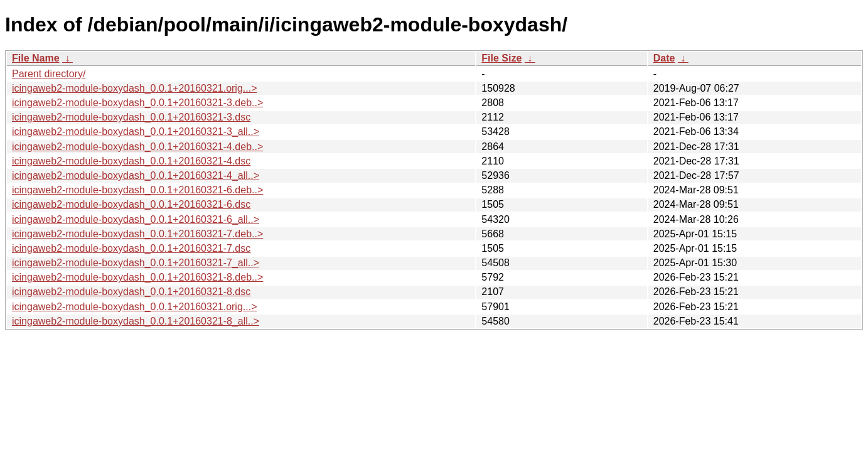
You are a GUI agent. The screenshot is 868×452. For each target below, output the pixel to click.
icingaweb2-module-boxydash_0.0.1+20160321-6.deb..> (137, 190)
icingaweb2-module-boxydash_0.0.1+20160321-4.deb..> (137, 147)
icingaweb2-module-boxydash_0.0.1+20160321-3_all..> (136, 132)
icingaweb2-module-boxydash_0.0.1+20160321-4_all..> (136, 175)
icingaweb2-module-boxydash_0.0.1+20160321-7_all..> (136, 263)
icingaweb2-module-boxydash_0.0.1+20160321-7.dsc (131, 248)
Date (664, 58)
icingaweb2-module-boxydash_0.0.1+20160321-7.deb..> (137, 234)
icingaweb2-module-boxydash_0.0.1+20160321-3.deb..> (137, 103)
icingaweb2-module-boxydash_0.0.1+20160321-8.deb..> (137, 277)
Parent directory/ (49, 74)
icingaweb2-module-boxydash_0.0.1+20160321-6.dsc (131, 204)
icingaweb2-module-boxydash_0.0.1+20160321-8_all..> (136, 321)
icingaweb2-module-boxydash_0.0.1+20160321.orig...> (135, 88)
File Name (36, 58)
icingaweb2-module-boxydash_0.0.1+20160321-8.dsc (131, 292)
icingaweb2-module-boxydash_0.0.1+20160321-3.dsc (131, 117)
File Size (501, 58)
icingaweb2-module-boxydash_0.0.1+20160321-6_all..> (136, 219)
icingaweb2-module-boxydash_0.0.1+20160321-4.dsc (131, 161)
